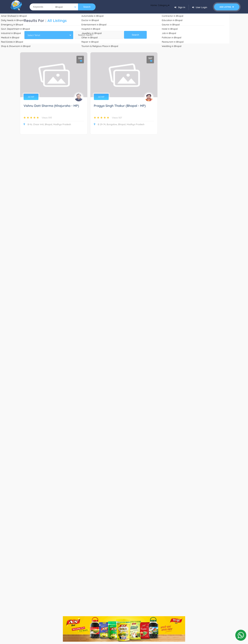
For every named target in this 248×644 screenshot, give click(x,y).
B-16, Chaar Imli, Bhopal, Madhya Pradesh (47, 124)
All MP (31, 97)
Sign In (180, 7)
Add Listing (227, 7)
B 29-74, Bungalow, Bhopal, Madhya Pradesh (119, 124)
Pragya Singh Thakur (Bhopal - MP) (120, 106)
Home (147, 7)
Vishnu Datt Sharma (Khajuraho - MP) (51, 106)
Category (161, 7)
